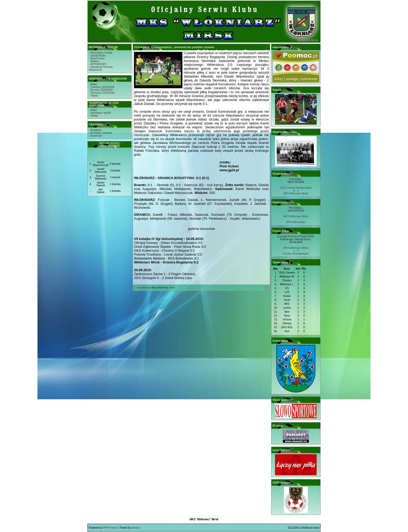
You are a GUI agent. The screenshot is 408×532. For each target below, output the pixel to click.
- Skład (93, 84)
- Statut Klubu (97, 58)
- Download (95, 136)
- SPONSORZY (98, 64)
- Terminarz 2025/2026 (102, 93)
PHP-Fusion (110, 528)
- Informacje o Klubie (101, 53)
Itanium (136, 528)
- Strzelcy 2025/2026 (101, 90)
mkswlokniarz (144, 288)
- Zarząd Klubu (97, 56)
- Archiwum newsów (100, 133)
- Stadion (94, 61)
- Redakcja (95, 130)
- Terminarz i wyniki (100, 113)
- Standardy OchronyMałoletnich (101, 68)
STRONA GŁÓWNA (102, 40)
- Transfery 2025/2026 (101, 87)
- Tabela (93, 96)
